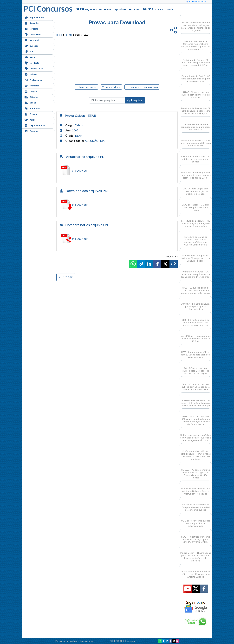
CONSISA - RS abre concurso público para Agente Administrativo (196, 304)
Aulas (30, 119)
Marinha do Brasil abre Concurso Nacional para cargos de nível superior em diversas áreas (196, 42)
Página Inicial (34, 17)
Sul (29, 51)
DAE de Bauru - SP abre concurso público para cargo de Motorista (196, 124)
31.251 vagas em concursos (94, 9)
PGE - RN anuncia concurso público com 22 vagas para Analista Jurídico (196, 571)
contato (171, 9)
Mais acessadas (86, 87)
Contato (31, 131)
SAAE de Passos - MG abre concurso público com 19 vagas (196, 204)
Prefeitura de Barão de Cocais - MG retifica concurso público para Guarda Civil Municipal (196, 238)
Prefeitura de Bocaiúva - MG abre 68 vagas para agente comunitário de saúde (196, 221)
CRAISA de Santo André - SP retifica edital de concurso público (196, 156)
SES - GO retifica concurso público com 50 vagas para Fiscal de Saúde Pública (196, 384)
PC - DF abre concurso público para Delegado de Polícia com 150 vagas (196, 368)
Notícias (31, 29)
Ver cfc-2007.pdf (117, 171)
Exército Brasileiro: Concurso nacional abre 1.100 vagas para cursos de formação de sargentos (196, 24)
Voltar (66, 277)
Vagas (30, 102)
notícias (134, 9)
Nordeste (32, 63)
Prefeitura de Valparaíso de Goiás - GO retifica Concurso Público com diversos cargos (196, 400)
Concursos (33, 34)
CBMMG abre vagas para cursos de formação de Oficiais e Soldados (196, 188)
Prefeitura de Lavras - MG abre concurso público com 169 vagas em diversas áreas (196, 271)
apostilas (120, 9)
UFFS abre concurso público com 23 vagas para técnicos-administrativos (196, 352)
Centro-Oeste (34, 68)
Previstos (32, 85)
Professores (33, 80)
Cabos (79, 125)
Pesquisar (135, 100)
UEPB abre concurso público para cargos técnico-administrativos (196, 520)
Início (59, 35)
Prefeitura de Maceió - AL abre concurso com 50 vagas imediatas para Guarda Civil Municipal (196, 452)
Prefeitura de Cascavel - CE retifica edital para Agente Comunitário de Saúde (196, 488)
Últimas (31, 74)
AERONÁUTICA (95, 141)
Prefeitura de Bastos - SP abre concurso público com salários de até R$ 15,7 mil (196, 60)
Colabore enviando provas (142, 87)
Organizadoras (35, 125)
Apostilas (32, 23)
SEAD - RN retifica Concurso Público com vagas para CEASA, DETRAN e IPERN (196, 537)
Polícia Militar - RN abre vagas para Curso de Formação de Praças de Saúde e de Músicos (196, 554)
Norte (30, 57)
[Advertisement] (91, 60)
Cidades (31, 97)
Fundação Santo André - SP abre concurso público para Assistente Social (196, 76)
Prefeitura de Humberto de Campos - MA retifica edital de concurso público (196, 504)
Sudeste (31, 46)
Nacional (32, 40)
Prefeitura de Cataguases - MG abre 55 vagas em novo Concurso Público (196, 255)
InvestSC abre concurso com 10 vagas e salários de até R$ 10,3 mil (196, 336)
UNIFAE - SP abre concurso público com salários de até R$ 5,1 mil (196, 92)
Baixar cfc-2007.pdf (117, 205)
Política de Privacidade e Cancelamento (75, 641)
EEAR (79, 136)
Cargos (31, 91)
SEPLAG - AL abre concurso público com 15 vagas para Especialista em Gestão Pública (196, 471)
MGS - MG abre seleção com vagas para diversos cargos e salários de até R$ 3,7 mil (196, 172)
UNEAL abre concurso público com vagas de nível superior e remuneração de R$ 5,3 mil (196, 435)
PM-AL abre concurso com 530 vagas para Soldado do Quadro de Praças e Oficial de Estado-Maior (196, 417)
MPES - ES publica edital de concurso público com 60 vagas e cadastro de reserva (196, 287)
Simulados (32, 108)
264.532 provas (153, 9)
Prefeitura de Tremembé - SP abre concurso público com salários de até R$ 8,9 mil (196, 108)
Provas (31, 114)
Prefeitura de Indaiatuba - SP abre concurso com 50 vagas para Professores (196, 140)
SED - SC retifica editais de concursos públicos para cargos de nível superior (196, 320)
